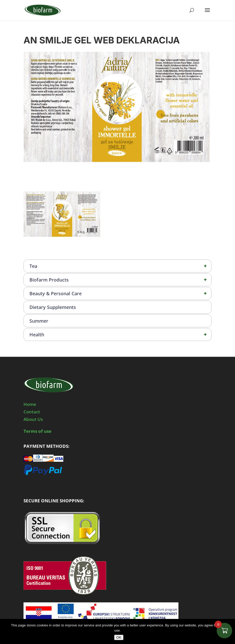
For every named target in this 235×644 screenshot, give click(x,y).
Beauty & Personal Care (120, 293)
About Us (33, 419)
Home (30, 404)
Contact (32, 412)
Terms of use (37, 431)
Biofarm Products (120, 280)
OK (119, 637)
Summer (39, 321)
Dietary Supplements (53, 307)
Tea (120, 266)
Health (120, 335)
